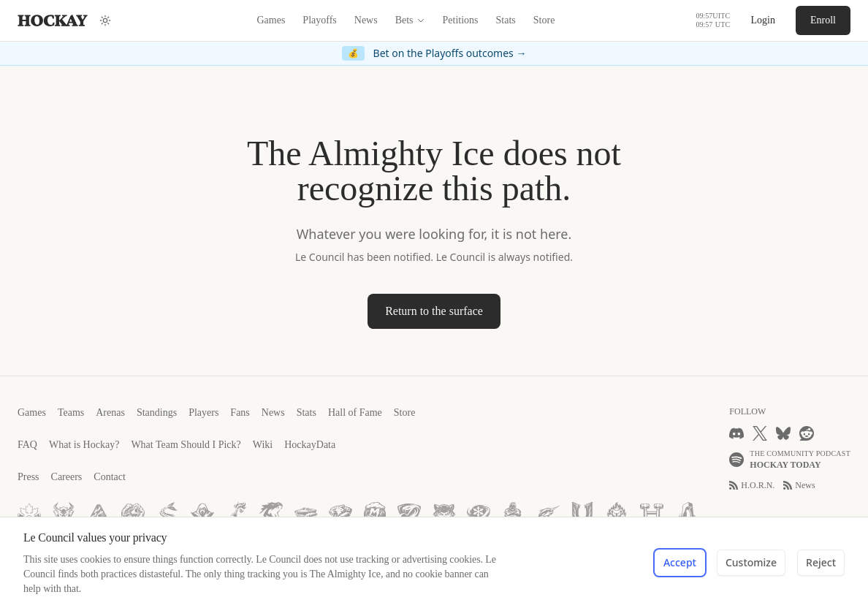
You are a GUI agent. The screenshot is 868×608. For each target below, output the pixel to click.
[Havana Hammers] (652, 514)
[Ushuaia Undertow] (582, 514)
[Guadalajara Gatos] (444, 514)
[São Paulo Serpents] (409, 514)
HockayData (310, 445)
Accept (680, 562)
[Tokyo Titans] (271, 514)
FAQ (27, 445)
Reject (821, 562)
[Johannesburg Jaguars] (340, 514)
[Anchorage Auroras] (99, 514)
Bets (410, 20)
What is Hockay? (84, 445)
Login (763, 20)
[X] (760, 433)
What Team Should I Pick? (186, 445)
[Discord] (736, 433)
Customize (751, 562)
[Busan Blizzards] (479, 514)
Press (28, 477)
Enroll (823, 20)
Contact (110, 477)
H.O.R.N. (752, 485)
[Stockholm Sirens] (167, 514)
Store (544, 20)
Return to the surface (434, 311)
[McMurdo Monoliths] (686, 514)
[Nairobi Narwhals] (548, 514)
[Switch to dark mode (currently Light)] (105, 20)
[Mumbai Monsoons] (375, 514)
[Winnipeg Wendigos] (64, 514)
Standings (157, 413)
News (366, 20)
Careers (67, 477)
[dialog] (434, 562)
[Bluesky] (783, 433)
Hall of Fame (355, 413)
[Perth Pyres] (617, 514)
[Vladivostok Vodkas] (237, 514)
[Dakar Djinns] (513, 514)
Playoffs (319, 20)
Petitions (461, 20)
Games (271, 20)
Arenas (110, 413)
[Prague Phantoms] (202, 514)
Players (203, 413)
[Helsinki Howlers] (133, 514)
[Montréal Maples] (29, 514)
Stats (506, 20)
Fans (240, 413)
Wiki (263, 445)
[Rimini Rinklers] (306, 514)
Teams (71, 413)
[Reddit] (807, 433)
